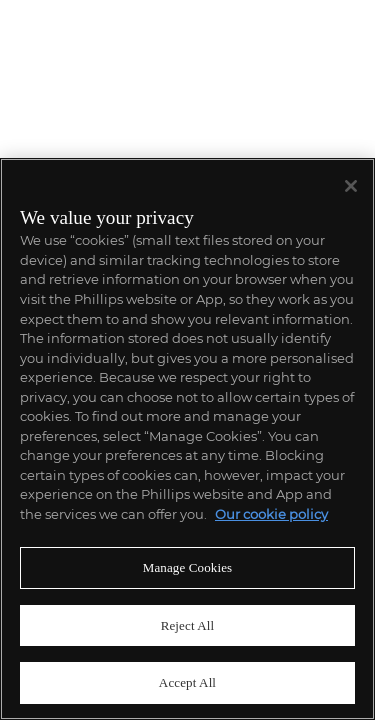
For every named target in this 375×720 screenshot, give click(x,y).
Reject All (188, 625)
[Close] (351, 186)
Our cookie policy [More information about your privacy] (271, 514)
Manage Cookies (188, 567)
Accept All (187, 682)
